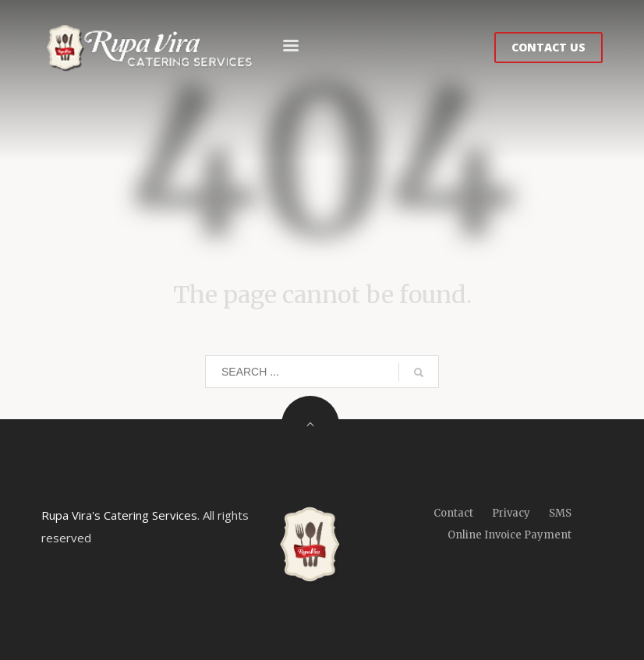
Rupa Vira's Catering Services (119, 515)
